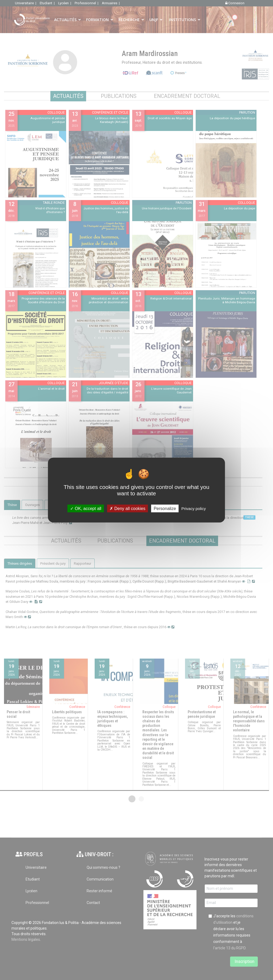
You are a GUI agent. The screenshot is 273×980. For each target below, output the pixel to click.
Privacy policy (194, 508)
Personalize (165, 508)
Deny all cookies (127, 508)
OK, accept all (86, 508)
